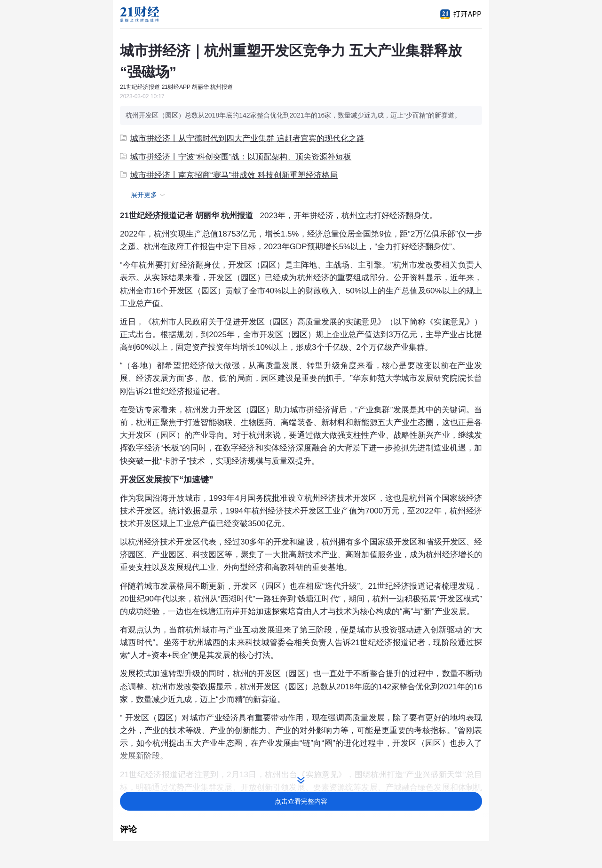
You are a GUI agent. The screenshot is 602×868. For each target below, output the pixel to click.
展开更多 (149, 195)
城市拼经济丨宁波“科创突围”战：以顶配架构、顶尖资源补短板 (236, 157)
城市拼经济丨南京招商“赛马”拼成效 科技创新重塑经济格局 (229, 175)
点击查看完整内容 (301, 801)
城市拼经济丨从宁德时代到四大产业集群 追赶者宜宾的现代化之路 (242, 138)
